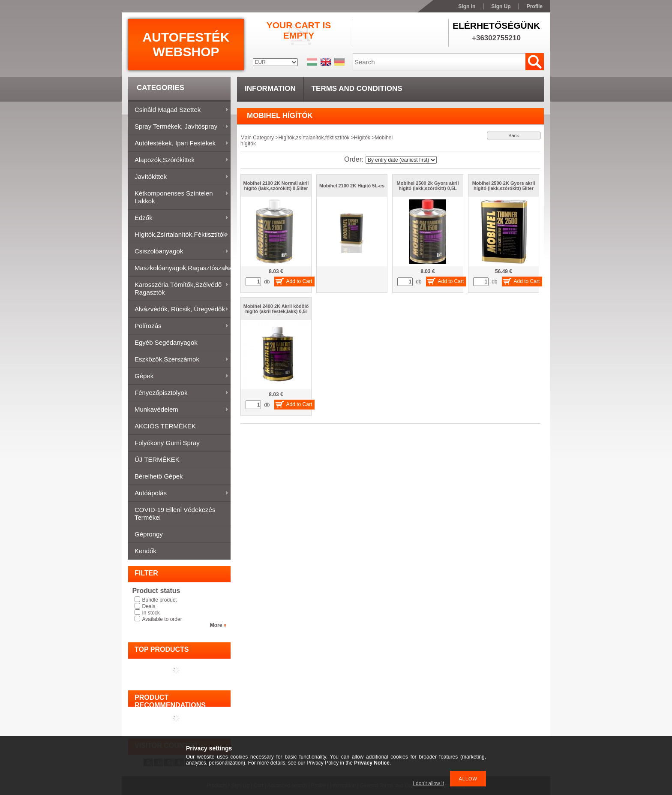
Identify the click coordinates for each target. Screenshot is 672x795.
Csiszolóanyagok (178, 252)
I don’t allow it (428, 783)
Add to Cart (299, 281)
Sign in (467, 6)
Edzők (178, 218)
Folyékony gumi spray (167, 443)
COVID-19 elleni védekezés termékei (175, 513)
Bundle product (160, 600)
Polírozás (178, 326)
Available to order (162, 619)
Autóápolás (178, 494)
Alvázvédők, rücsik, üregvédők (178, 310)
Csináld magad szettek (178, 110)
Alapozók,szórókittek (178, 160)
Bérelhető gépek (159, 476)
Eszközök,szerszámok (178, 360)
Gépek (178, 376)
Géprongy (149, 534)
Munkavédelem (178, 410)
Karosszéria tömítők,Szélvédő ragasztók (178, 288)
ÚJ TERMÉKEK (157, 459)
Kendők (145, 551)
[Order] (401, 160)
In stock (151, 613)
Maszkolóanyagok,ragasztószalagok (179, 268)
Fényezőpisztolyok (178, 393)
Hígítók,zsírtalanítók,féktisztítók (178, 235)
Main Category (257, 138)
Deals (149, 606)
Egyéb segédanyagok (166, 342)
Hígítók (362, 138)
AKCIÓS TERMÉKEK (165, 426)
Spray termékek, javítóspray (178, 127)
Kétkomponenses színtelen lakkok (178, 197)
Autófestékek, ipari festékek (178, 144)
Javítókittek (178, 177)
